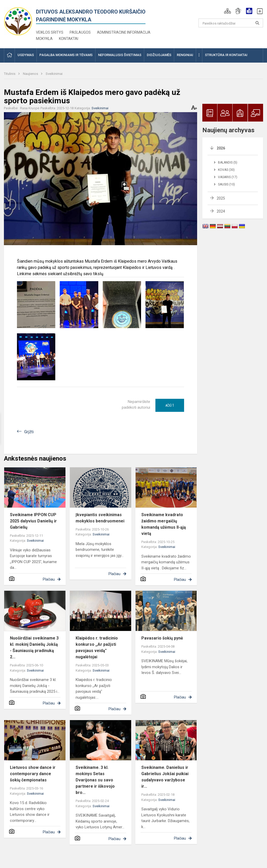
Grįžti (29, 432)
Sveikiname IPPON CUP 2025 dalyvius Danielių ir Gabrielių (33, 521)
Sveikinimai (54, 74)
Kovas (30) (226, 170)
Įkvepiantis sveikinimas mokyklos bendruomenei (100, 518)
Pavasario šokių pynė (162, 638)
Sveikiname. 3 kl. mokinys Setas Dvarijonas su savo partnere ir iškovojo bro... (95, 780)
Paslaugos (80, 32)
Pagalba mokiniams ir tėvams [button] (66, 55)
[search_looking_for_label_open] (257, 23)
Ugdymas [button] (26, 55)
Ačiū (170, 405)
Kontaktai (69, 39)
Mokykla (44, 39)
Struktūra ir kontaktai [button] (226, 55)
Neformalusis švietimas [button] (120, 55)
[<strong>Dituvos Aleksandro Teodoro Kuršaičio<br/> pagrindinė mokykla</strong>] (18, 20)
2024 (221, 211)
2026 (221, 148)
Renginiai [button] (185, 55)
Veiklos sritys (50, 32)
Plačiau (49, 579)
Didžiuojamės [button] (159, 55)
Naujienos (31, 74)
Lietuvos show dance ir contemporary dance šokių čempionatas (33, 774)
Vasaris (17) (228, 177)
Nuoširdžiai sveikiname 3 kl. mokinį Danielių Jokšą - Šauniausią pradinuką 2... (34, 647)
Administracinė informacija (124, 32)
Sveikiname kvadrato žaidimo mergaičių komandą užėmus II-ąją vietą (164, 524)
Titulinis (10, 74)
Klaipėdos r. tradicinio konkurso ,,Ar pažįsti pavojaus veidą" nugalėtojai (97, 647)
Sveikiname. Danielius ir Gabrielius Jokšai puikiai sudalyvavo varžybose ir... (165, 777)
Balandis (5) (228, 162)
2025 (221, 198)
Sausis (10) (226, 184)
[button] (227, 11)
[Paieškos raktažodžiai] (231, 23)
